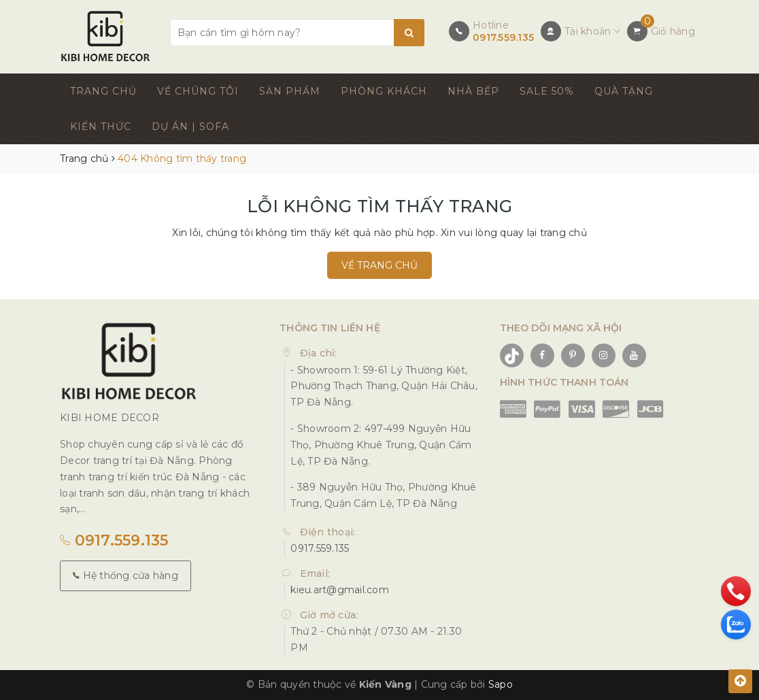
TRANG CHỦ (103, 91)
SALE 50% (547, 91)
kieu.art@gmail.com (340, 590)
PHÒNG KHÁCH (384, 91)
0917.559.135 (503, 37)
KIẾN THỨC (101, 127)
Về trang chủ (379, 265)
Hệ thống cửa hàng (125, 576)
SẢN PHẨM (290, 91)
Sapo (501, 684)
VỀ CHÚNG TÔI (198, 91)
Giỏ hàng (673, 31)
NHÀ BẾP (473, 91)
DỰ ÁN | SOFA (190, 127)
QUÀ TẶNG (624, 91)
